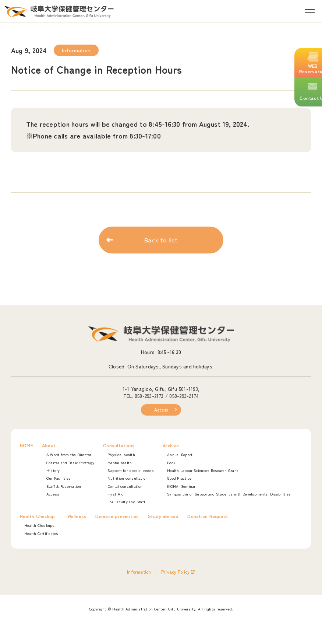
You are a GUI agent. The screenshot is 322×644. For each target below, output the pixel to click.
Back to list (161, 241)
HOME (27, 446)
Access (161, 410)
